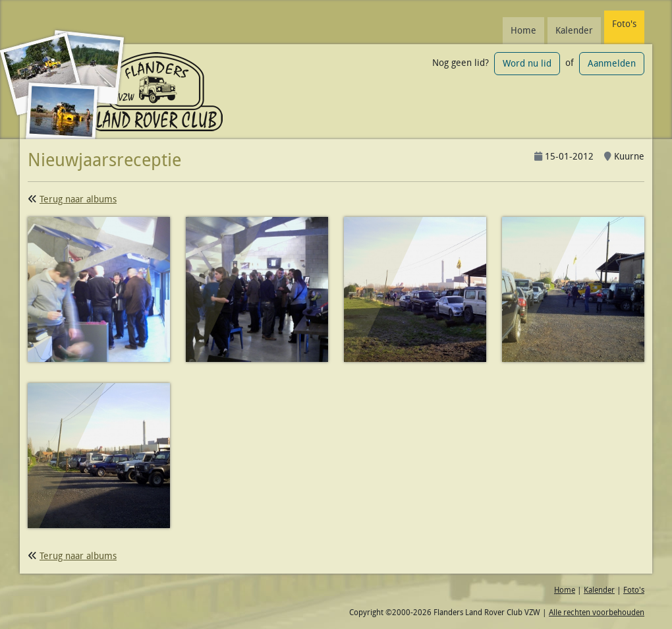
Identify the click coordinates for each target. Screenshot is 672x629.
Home (523, 30)
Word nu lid (527, 63)
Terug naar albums (78, 199)
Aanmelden (612, 63)
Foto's (624, 24)
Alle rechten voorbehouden (597, 612)
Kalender (574, 30)
